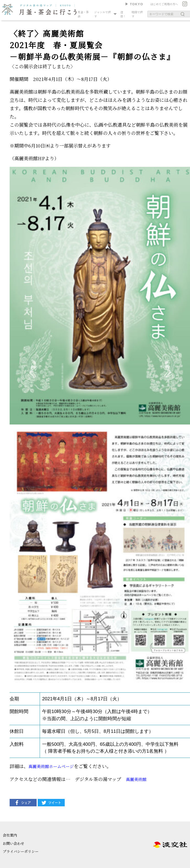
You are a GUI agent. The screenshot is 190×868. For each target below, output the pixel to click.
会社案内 (10, 835)
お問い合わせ (13, 843)
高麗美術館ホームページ (51, 766)
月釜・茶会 (83, 14)
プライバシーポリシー (21, 851)
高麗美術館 (136, 779)
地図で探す (137, 14)
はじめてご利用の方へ (164, 4)
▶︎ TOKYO (134, 4)
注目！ (123, 14)
